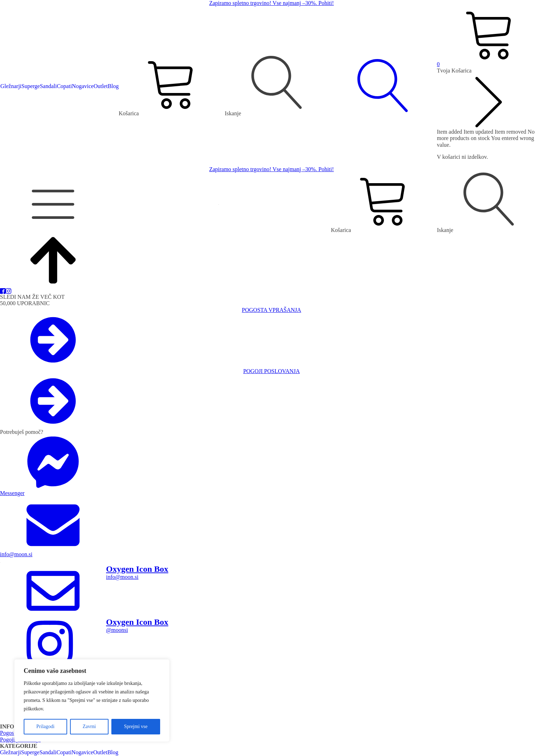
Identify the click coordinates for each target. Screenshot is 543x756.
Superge (31, 86)
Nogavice (83, 86)
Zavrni (89, 726)
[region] (92, 700)
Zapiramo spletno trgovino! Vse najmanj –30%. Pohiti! (272, 3)
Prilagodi (45, 726)
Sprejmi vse (136, 726)
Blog (113, 86)
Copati (65, 86)
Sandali (48, 86)
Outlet (101, 86)
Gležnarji (11, 86)
